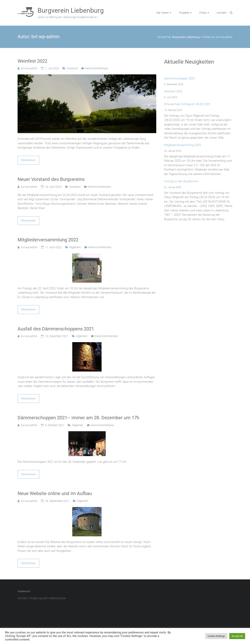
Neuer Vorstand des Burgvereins (51, 179)
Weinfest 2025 (173, 91)
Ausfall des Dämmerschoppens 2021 (56, 329)
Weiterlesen (28, 160)
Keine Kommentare (96, 68)
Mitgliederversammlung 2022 (48, 240)
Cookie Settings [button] (216, 636)
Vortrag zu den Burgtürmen (181, 181)
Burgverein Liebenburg (71, 10)
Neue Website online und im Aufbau (55, 493)
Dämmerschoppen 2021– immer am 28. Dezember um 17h (78, 418)
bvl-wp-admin (29, 68)
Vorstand (72, 68)
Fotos (203, 13)
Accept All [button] (237, 636)
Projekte (184, 13)
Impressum (24, 591)
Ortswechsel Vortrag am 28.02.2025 (187, 104)
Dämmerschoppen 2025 (179, 78)
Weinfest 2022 (32, 61)
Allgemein (75, 247)
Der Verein (163, 13)
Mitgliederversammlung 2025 (183, 145)
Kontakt (222, 13)
